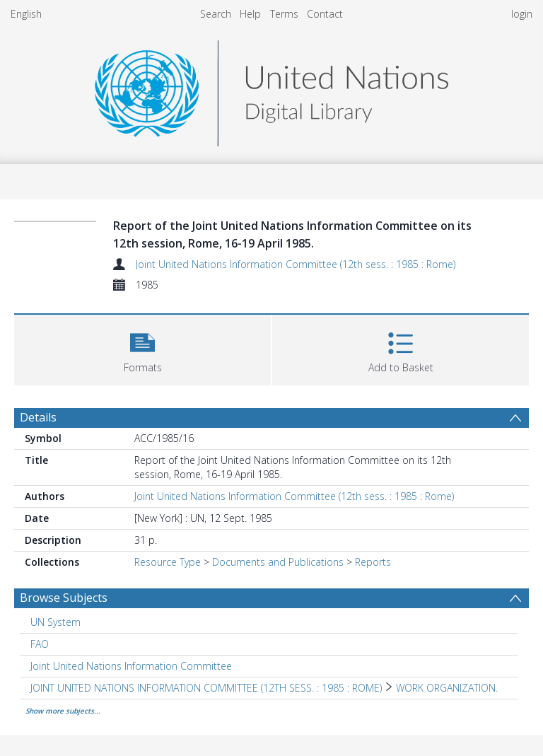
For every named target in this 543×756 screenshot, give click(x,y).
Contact (325, 14)
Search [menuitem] (216, 14)
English (26, 14)
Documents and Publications (278, 562)
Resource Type (168, 562)
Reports (373, 562)
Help (250, 14)
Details (38, 417)
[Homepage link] (271, 89)
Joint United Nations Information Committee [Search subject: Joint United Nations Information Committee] (131, 666)
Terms (284, 14)
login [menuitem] (522, 14)
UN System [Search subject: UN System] (56, 622)
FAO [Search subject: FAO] (40, 644)
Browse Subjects (64, 598)
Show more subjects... (63, 711)
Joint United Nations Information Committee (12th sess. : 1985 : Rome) (296, 264)
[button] (142, 348)
